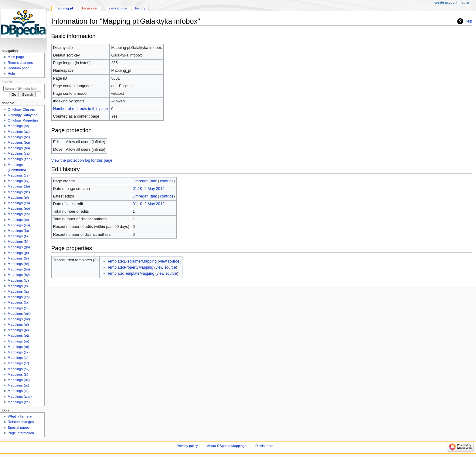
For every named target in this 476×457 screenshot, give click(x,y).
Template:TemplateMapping (131, 273)
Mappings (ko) (19, 297)
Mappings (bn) (19, 148)
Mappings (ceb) (20, 159)
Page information (21, 433)
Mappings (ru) (18, 341)
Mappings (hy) (19, 275)
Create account (446, 2)
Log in (465, 2)
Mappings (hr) (18, 264)
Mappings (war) (20, 397)
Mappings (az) (19, 132)
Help (469, 21)
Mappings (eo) (19, 208)
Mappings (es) (19, 214)
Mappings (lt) (18, 302)
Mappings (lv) (18, 308)
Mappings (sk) (19, 352)
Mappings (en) (19, 203)
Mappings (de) (19, 192)
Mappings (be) (19, 137)
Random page (19, 68)
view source (169, 261)
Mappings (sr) (18, 363)
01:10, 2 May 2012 (149, 189)
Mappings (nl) (18, 325)
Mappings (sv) (19, 369)
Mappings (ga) (19, 247)
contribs (167, 181)
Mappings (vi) (18, 391)
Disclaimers (264, 446)
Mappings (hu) (19, 269)
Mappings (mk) (19, 314)
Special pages (19, 428)
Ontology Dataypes (22, 115)
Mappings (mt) (19, 319)
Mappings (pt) (18, 335)
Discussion (89, 8)
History (140, 8)
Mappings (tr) (18, 374)
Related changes (21, 422)
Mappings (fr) (18, 242)
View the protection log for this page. (82, 160)
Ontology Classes (21, 109)
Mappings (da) (19, 186)
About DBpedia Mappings (227, 446)
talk (154, 181)
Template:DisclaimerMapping (132, 261)
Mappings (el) (18, 198)
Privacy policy (187, 446)
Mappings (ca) (19, 153)
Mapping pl (64, 8)
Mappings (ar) (18, 126)
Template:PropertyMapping (130, 267)
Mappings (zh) (19, 402)
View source (118, 8)
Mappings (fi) (18, 236)
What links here (20, 416)
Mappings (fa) (18, 231)
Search (7, 82)
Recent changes (20, 63)
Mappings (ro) (18, 347)
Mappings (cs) (19, 175)
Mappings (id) (18, 280)
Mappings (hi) (18, 258)
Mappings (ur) (18, 385)
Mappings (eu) (19, 225)
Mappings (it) (18, 286)
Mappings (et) (18, 220)
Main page (16, 57)
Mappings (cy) (19, 181)
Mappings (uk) (19, 380)
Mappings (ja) (18, 291)
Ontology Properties (23, 120)
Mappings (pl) (18, 330)
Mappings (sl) (18, 358)
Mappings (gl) (18, 253)
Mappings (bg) (19, 143)
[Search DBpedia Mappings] (22, 89)
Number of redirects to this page (81, 109)
